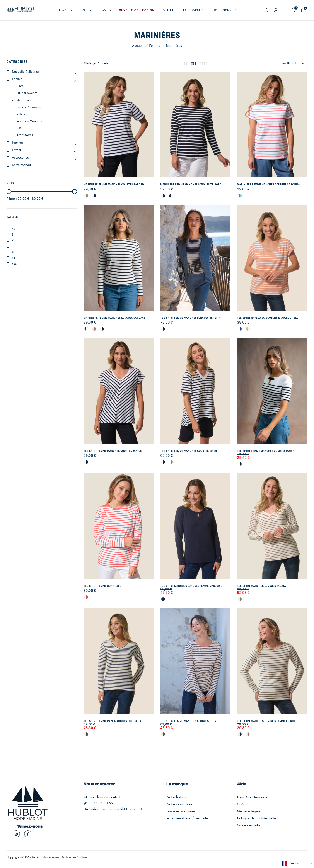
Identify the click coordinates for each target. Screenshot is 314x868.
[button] (303, 11)
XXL (14, 258)
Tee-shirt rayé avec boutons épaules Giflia (267, 318)
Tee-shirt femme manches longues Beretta (190, 318)
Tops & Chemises (28, 108)
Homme (17, 143)
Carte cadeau (21, 165)
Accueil (138, 46)
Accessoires (25, 135)
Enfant (17, 150)
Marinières (24, 101)
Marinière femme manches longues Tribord (191, 185)
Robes (21, 115)
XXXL (15, 264)
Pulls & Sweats (27, 93)
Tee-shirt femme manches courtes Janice (113, 451)
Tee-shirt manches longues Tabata (261, 586)
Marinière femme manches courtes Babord (114, 185)
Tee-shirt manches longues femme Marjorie (191, 586)
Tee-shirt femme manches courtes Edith (189, 451)
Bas (19, 128)
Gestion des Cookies (74, 857)
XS (13, 229)
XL (13, 252)
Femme (155, 46)
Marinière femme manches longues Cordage (114, 318)
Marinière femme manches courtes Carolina (268, 185)
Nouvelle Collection (26, 72)
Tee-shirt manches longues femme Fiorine (267, 721)
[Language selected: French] (297, 864)
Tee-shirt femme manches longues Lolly (188, 721)
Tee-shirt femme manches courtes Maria (266, 451)
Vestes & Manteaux (30, 121)
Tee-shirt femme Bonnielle (102, 586)
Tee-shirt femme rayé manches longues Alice (115, 721)
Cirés (20, 86)
